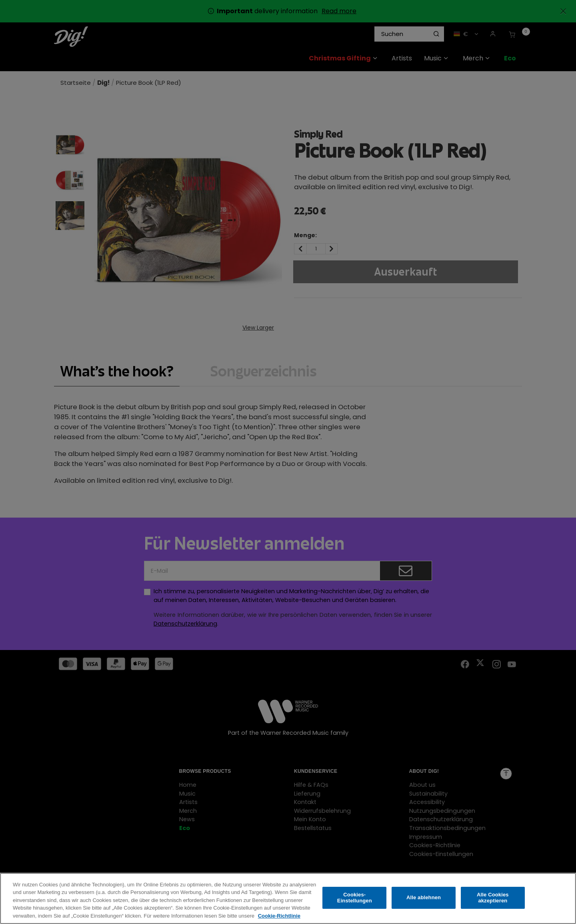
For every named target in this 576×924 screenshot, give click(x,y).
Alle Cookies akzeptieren (493, 903)
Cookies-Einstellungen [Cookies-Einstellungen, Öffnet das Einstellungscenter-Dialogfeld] (355, 903)
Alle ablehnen (424, 903)
